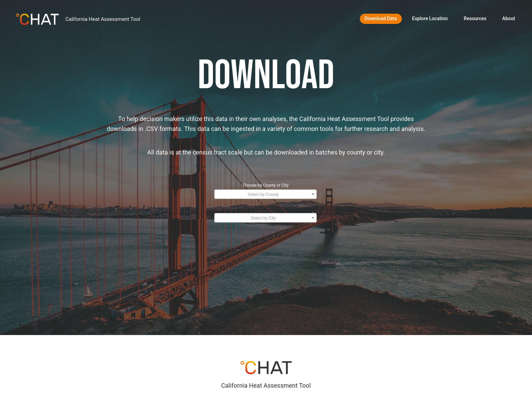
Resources (475, 18)
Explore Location (430, 18)
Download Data (381, 18)
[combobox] (265, 194)
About (509, 18)
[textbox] (265, 195)
